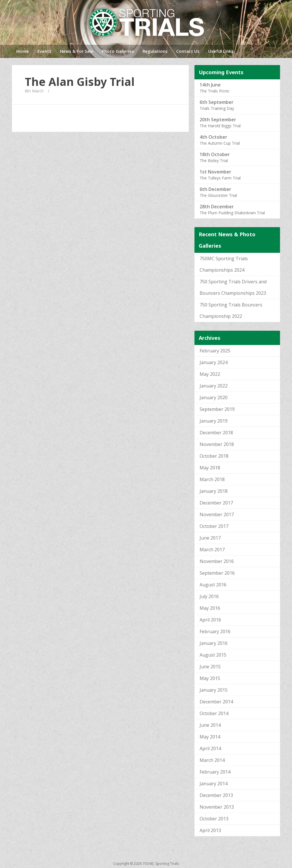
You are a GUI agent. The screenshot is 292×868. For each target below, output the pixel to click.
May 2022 (210, 374)
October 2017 (214, 526)
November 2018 (217, 444)
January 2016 (214, 643)
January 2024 (214, 362)
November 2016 (217, 561)
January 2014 (214, 784)
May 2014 (210, 737)
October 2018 (214, 456)
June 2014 (210, 725)
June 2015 (210, 667)
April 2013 (210, 830)
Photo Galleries (118, 51)
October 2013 (214, 819)
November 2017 (217, 514)
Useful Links (221, 51)
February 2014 (215, 772)
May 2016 (210, 608)
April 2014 (210, 748)
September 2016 (217, 573)
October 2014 (214, 713)
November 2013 (217, 807)
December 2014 (216, 702)
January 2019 (214, 421)
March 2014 (212, 760)
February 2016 (215, 631)
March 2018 (212, 479)
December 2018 (216, 433)
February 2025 (215, 351)
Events (44, 51)
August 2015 (213, 655)
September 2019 (217, 409)
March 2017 (212, 550)
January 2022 (214, 386)
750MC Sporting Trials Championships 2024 (224, 264)
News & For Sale (77, 51)
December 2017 (216, 503)
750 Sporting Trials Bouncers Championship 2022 (231, 310)
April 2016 (210, 620)
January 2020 (214, 397)
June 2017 (210, 538)
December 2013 (216, 795)
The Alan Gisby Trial (80, 82)
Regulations (155, 51)
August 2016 (213, 585)
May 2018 (210, 468)
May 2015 (210, 678)
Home (23, 51)
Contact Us (188, 51)
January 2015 (214, 690)
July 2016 (209, 596)
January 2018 (214, 491)
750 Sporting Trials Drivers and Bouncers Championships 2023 (233, 287)
